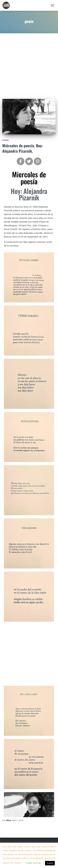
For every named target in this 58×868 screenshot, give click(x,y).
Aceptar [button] (50, 863)
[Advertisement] (29, 64)
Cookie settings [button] (33, 863)
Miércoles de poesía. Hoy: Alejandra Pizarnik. (23, 148)
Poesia (5, 140)
